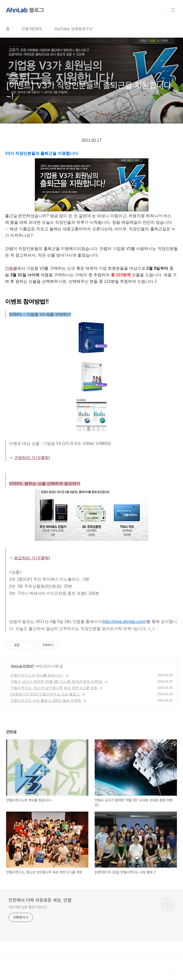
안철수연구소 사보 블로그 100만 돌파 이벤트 (46, 700)
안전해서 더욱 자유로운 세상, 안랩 (40, 900)
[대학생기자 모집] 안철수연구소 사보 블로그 (45, 694)
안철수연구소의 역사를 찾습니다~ (37, 675)
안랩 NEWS (32, 29)
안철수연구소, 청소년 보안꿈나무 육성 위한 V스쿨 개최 (54, 688)
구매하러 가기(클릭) (32, 458)
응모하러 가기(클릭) (32, 558)
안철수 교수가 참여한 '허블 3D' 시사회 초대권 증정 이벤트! (57, 682)
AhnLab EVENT (22, 666)
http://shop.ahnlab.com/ (124, 622)
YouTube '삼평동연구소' (74, 29)
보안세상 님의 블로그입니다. (28, 907)
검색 (162, 10)
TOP (173, 976)
